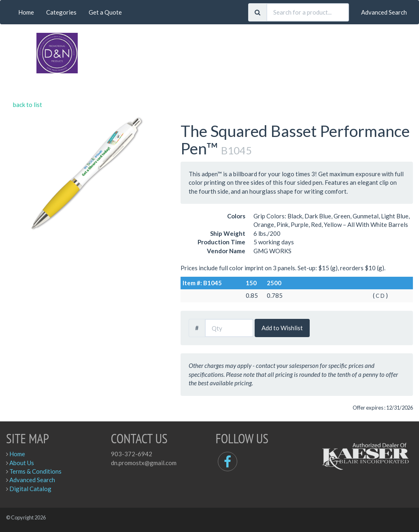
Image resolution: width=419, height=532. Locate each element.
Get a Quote (105, 12)
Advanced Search (384, 12)
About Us (22, 463)
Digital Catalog (30, 489)
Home (26, 12)
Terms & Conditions (35, 471)
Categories (61, 12)
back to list (28, 105)
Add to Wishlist (282, 328)
